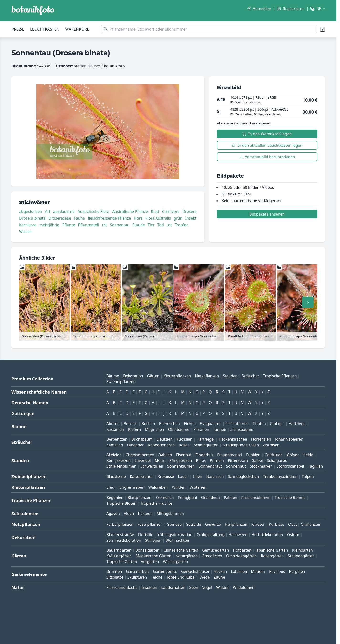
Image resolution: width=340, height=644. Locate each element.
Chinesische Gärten (181, 550)
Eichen (190, 424)
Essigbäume (211, 424)
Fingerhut (204, 455)
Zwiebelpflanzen (121, 382)
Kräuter (258, 524)
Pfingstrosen (180, 460)
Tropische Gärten (122, 562)
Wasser (26, 232)
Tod (161, 225)
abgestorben (31, 211)
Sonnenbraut (210, 466)
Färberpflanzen (120, 524)
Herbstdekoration (267, 535)
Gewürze (213, 524)
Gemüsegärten (215, 550)
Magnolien (155, 429)
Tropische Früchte (156, 503)
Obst (293, 524)
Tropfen (182, 225)
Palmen (231, 498)
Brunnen (114, 571)
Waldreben (158, 487)
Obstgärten (212, 556)
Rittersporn (238, 460)
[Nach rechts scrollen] (308, 302)
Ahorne (113, 424)
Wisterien (198, 487)
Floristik (145, 535)
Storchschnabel (290, 466)
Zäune (219, 577)
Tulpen (308, 476)
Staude (139, 225)
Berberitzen (117, 439)
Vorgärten (150, 562)
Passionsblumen (256, 498)
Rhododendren (161, 445)
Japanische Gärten (272, 550)
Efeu (110, 487)
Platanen (201, 429)
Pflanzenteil (89, 225)
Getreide (193, 524)
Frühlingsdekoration (174, 535)
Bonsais (131, 424)
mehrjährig (49, 225)
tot (169, 225)
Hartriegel (298, 424)
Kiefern (135, 429)
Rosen (184, 445)
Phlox (201, 460)
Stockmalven (261, 466)
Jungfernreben (131, 487)
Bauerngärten (119, 550)
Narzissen (215, 476)
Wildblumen (244, 587)
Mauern (258, 571)
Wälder (222, 587)
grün (178, 218)
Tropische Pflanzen (280, 376)
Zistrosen (271, 445)
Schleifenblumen (121, 466)
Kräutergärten (119, 556)
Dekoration (133, 376)
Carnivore (171, 211)
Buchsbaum (142, 439)
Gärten (153, 376)
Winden (179, 487)
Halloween (238, 535)
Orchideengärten (241, 556)
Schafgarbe (277, 460)
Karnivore (28, 225)
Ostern (293, 535)
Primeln (217, 460)
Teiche (157, 577)
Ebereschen (170, 424)
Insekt (191, 218)
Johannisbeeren (289, 439)
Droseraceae (60, 218)
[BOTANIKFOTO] (33, 11)
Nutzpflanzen (207, 376)
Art (48, 211)
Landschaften (173, 587)
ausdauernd (64, 211)
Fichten (259, 424)
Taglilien (315, 466)
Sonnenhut (236, 466)
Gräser (293, 455)
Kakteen (145, 514)
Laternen (239, 571)
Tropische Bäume (290, 498)
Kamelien (115, 445)
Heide (308, 455)
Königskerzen (119, 460)
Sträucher (250, 376)
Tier (151, 225)
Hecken (220, 571)
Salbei (258, 460)
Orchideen (210, 498)
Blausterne (116, 476)
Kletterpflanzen (177, 376)
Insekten (149, 587)
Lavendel (143, 460)
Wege (205, 577)
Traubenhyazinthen (280, 476)
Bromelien (165, 498)
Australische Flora (93, 211)
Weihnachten (177, 540)
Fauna (79, 218)
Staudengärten (301, 556)
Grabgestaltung (210, 535)
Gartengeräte (165, 571)
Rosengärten (272, 556)
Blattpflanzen (140, 498)
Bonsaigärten (148, 550)
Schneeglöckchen (243, 476)
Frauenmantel (230, 455)
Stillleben (153, 540)
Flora (138, 218)
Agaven (113, 514)
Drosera (189, 211)
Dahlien (165, 455)
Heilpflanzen (236, 524)
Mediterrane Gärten (154, 556)
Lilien (198, 476)
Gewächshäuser (195, 571)
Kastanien (115, 429)
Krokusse (166, 476)
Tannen (220, 429)
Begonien (115, 498)
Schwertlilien (152, 466)
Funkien (253, 455)
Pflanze (69, 225)
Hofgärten (242, 550)
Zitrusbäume (242, 429)
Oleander (136, 445)
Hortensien (261, 439)
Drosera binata (32, 218)
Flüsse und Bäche (122, 587)
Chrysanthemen (140, 455)
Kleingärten (302, 550)
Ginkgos (277, 424)
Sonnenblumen (181, 466)
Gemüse (174, 524)
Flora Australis (158, 218)
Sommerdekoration (124, 540)
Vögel (207, 587)
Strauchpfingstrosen (241, 445)
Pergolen (297, 571)
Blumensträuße (120, 535)
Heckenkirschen (233, 439)
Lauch (183, 476)
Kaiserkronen (142, 476)
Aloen (129, 514)
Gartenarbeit (137, 571)
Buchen (148, 424)
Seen (194, 587)
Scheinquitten (206, 445)
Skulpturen (137, 577)
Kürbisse (276, 524)
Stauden (230, 376)
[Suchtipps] (323, 29)
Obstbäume (179, 429)
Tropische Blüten (121, 503)
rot (105, 225)
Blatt (155, 211)
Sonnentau (120, 225)
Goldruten (273, 455)
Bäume (113, 376)
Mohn (160, 460)
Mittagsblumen (170, 514)
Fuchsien (184, 439)
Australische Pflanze (130, 211)
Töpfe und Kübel (181, 577)
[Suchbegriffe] (209, 29)
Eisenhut (184, 455)
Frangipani (188, 498)
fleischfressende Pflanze (109, 218)
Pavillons (277, 571)
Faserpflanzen (150, 524)
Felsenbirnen (237, 424)
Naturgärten (186, 556)
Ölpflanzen (311, 524)
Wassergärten (175, 562)
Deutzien (165, 439)
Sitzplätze (115, 577)
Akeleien (114, 455)
